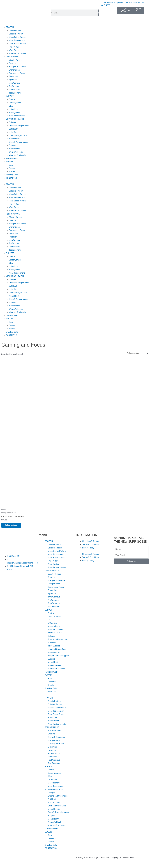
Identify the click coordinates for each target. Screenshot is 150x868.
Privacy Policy (88, 548)
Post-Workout (15, 89)
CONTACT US (12, 178)
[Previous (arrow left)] (5, 867)
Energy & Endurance (18, 66)
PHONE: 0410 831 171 (136, 3)
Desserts (13, 168)
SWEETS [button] (10, 161)
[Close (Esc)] (38, 863)
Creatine (13, 63)
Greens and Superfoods (19, 125)
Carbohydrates (15, 102)
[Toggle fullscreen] (16, 863)
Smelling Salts (12, 174)
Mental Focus (15, 138)
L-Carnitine (14, 109)
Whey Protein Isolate (18, 53)
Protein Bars (14, 47)
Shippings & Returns (91, 541)
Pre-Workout (14, 86)
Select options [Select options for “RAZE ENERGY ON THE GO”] (13, 525)
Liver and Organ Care (18, 135)
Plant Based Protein (18, 43)
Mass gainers (15, 112)
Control (12, 99)
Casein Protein (15, 30)
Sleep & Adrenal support (20, 142)
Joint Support (15, 132)
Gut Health (14, 129)
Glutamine (13, 76)
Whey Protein (15, 50)
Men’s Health (15, 148)
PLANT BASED (12, 158)
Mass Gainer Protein (18, 37)
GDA (11, 106)
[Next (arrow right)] (16, 867)
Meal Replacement (17, 40)
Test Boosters (15, 93)
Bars (11, 164)
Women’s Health (16, 151)
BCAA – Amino (16, 60)
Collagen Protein (16, 34)
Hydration (13, 80)
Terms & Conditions (91, 544)
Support (12, 145)
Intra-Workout (15, 83)
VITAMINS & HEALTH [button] (15, 119)
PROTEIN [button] (10, 27)
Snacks (12, 171)
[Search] (98, 13)
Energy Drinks (15, 70)
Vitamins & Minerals (18, 155)
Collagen (13, 122)
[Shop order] (137, 352)
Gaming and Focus (17, 73)
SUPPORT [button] (10, 96)
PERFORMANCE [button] (13, 57)
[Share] (27, 863)
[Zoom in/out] (5, 863)
